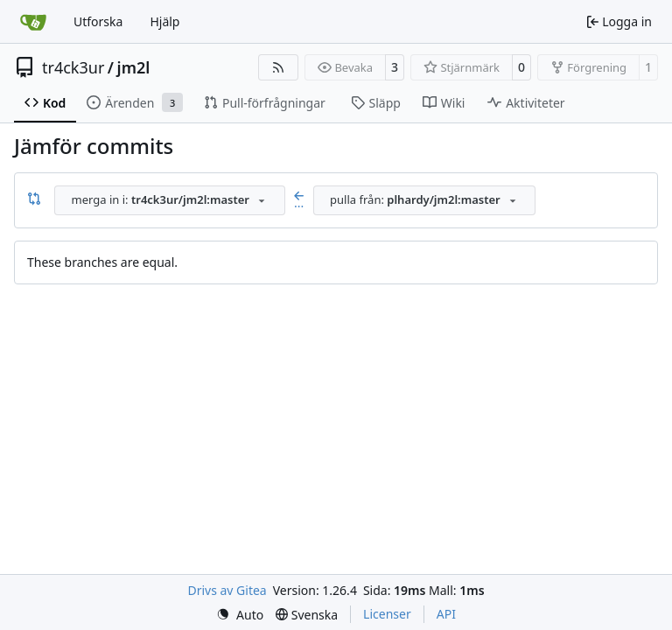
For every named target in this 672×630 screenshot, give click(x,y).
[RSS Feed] (278, 67)
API (446, 614)
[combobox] (170, 200)
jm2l (134, 67)
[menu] (240, 615)
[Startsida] (33, 22)
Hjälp (164, 21)
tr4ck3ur (73, 67)
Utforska (98, 21)
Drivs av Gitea (227, 590)
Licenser (387, 614)
